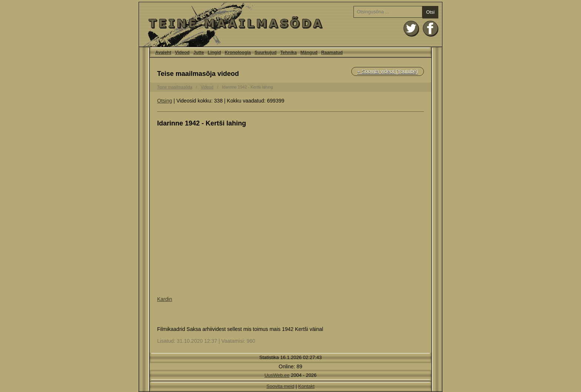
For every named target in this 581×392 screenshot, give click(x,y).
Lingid (214, 53)
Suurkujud (265, 53)
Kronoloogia (238, 53)
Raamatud (332, 53)
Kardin (165, 299)
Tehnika (288, 53)
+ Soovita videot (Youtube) (388, 71)
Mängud (309, 53)
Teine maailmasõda (175, 87)
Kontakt (306, 386)
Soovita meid (280, 386)
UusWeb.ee (277, 375)
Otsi (430, 12)
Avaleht (290, 24)
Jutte (199, 53)
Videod (182, 53)
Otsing (165, 101)
